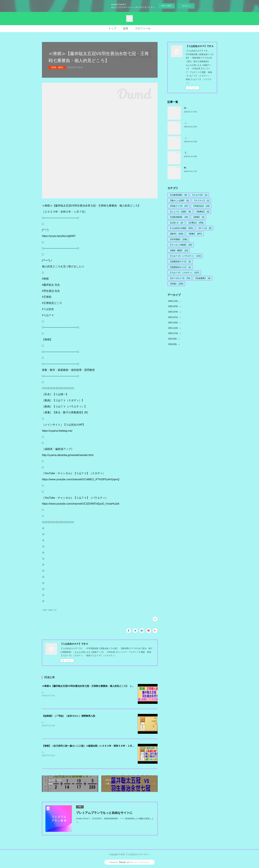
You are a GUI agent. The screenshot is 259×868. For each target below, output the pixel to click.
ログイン (186, 6)
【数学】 (176, 234)
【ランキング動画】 (181, 245)
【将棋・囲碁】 (57, 67)
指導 (126, 29)
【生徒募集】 (202, 278)
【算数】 (195, 234)
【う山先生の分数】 (181, 228)
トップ (112, 29)
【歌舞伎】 (202, 212)
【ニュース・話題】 (180, 212)
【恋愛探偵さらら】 (180, 267)
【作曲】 (176, 284)
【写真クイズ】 (179, 206)
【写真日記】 (201, 206)
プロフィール (143, 29)
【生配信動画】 (179, 217)
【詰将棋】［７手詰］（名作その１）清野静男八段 (69, 716)
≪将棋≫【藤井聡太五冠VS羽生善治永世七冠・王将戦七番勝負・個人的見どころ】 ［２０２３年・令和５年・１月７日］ (105, 686)
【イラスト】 (201, 201)
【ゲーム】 (205, 228)
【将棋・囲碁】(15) (49, 610)
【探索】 (198, 217)
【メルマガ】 (199, 195)
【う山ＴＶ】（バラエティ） (185, 256)
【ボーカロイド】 (180, 278)
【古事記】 (196, 223)
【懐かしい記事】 (179, 201)
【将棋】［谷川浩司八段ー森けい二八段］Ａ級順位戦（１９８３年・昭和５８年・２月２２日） (92, 746)
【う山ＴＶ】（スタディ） (184, 273)
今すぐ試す (166, 6)
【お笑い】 (176, 223)
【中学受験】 (178, 239)
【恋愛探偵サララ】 (180, 262)
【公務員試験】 (178, 195)
